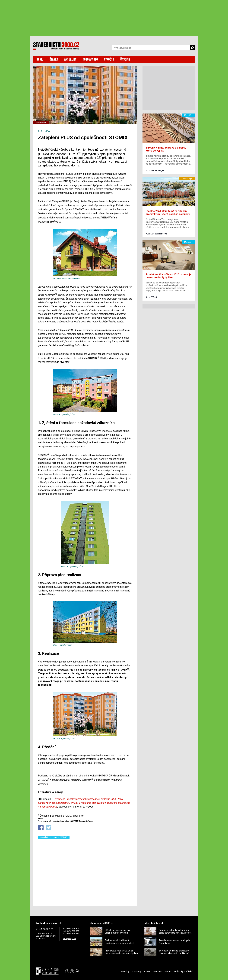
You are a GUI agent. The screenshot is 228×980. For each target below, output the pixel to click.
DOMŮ (40, 59)
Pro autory (136, 971)
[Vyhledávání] (151, 48)
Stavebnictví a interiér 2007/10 (54, 837)
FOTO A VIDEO (90, 59)
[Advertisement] (85, 870)
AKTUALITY (70, 59)
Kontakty (125, 971)
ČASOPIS (125, 59)
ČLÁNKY (54, 59)
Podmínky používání (183, 971)
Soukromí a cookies (162, 971)
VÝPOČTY (109, 59)
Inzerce (147, 971)
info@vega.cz (70, 939)
